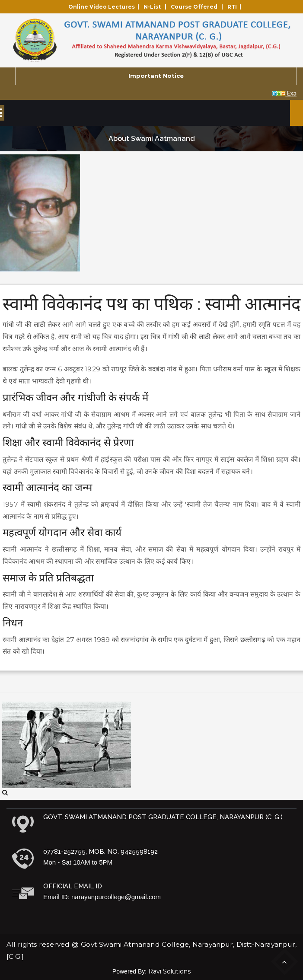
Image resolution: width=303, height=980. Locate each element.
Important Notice (156, 76)
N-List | (156, 7)
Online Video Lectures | (105, 7)
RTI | (236, 7)
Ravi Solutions (169, 971)
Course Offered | (198, 7)
